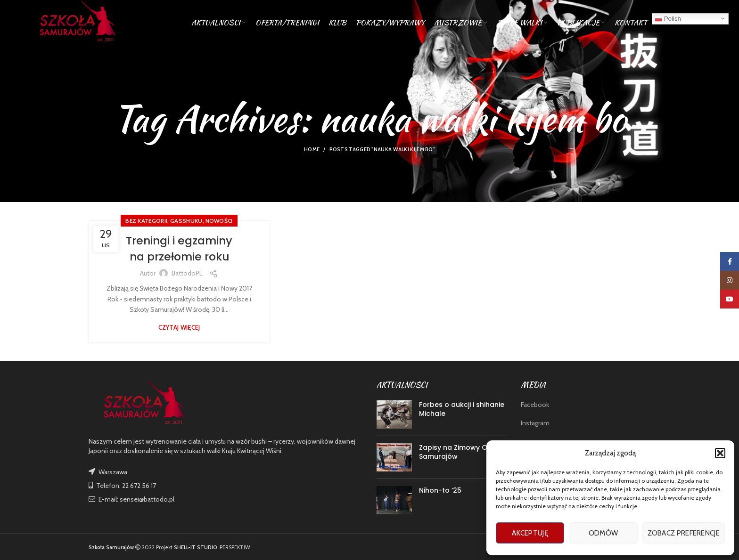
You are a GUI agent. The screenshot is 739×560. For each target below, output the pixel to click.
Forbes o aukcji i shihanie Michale (462, 409)
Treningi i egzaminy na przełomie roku (179, 248)
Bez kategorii (146, 221)
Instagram (535, 423)
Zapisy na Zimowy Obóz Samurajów (460, 452)
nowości (219, 221)
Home (312, 149)
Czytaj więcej (179, 328)
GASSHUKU (186, 221)
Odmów (604, 533)
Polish (668, 21)
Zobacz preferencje (684, 533)
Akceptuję (530, 533)
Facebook (535, 405)
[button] (720, 453)
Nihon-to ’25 (440, 490)
